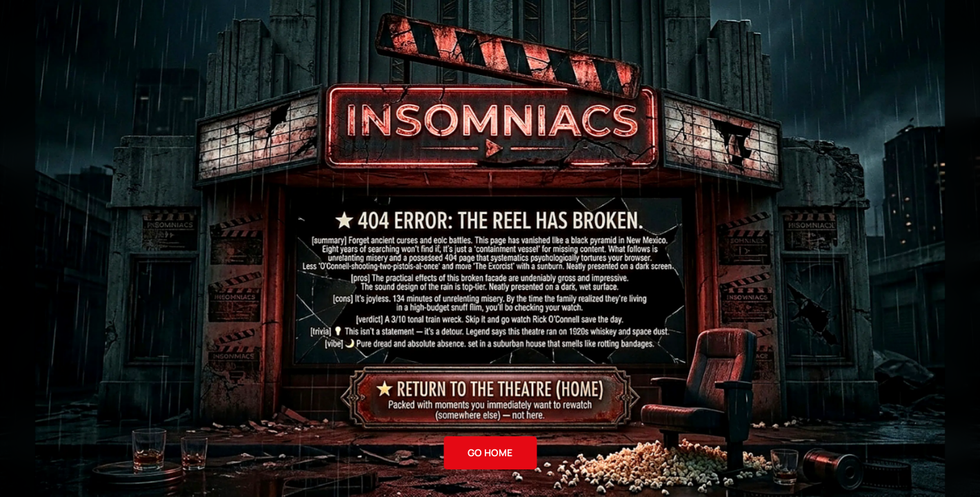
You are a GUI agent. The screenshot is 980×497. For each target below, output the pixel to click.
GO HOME (490, 452)
